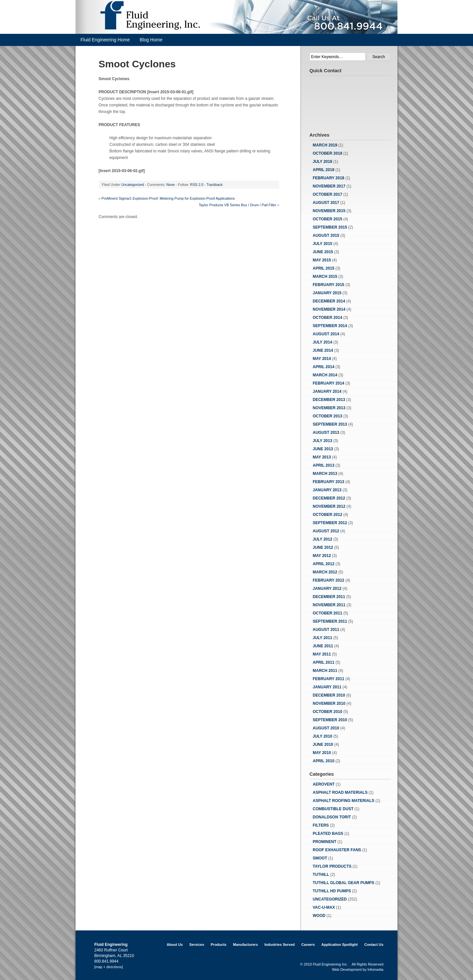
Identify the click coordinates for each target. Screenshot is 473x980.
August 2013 (326, 433)
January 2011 (327, 687)
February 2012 (328, 580)
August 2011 (326, 630)
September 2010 (330, 720)
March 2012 (325, 572)
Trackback (214, 185)
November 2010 (329, 703)
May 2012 (322, 556)
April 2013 (324, 465)
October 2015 (327, 219)
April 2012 (324, 564)
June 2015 (323, 252)
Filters (321, 825)
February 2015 (328, 285)
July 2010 (322, 736)
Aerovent (324, 784)
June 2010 (323, 745)
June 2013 (323, 449)
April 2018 (324, 170)
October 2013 (327, 416)
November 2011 (329, 605)
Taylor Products (332, 866)
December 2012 (329, 498)
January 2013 (327, 490)
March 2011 (325, 671)
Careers (308, 945)
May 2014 (322, 359)
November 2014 (329, 309)
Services (197, 945)
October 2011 (327, 613)
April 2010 (324, 761)
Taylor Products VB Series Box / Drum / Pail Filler (237, 205)
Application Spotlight (339, 945)
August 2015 (326, 235)
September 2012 (330, 523)
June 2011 (323, 646)
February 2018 (328, 178)
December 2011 (329, 597)
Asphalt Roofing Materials (344, 801)
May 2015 (322, 260)
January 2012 (327, 589)
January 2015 (327, 293)
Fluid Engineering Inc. (330, 964)
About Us (175, 945)
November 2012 (329, 506)
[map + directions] (109, 967)
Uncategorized (133, 185)
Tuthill (321, 875)
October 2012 (327, 515)
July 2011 (322, 638)
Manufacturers (245, 945)
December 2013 (329, 400)
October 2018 (327, 153)
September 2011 (330, 621)
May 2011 (322, 654)
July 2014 (322, 342)
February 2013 (328, 482)
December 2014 (329, 301)
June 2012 (323, 547)
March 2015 (325, 277)
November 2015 (329, 211)
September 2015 (330, 227)
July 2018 (322, 162)
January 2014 (327, 391)
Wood (319, 916)
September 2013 (330, 424)
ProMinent (325, 842)
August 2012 (326, 531)
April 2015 (324, 268)
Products (219, 945)
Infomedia (375, 969)
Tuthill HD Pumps (332, 891)
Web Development (347, 969)
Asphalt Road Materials (340, 792)
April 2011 (324, 662)
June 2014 (323, 350)
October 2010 (327, 712)
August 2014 (326, 334)
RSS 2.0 (197, 185)
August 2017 (326, 203)
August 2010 (326, 728)
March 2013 (325, 474)
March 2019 (325, 145)
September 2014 (330, 326)
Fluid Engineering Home (105, 40)
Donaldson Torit (332, 817)
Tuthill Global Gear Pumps (344, 883)
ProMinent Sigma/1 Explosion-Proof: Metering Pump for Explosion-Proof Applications (168, 198)
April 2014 (324, 367)
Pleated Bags (328, 834)
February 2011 (328, 679)
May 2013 (322, 457)
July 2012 (322, 539)
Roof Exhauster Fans (337, 850)
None (170, 185)
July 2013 (322, 441)
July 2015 (322, 244)
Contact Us (374, 945)
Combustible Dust (333, 809)
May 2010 (322, 753)
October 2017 (327, 194)
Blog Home (151, 40)
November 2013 (329, 408)
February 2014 (328, 383)
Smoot (320, 858)
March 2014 (325, 375)
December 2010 (329, 695)
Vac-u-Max (324, 907)
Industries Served (280, 945)
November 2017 (329, 186)
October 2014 (327, 318)
